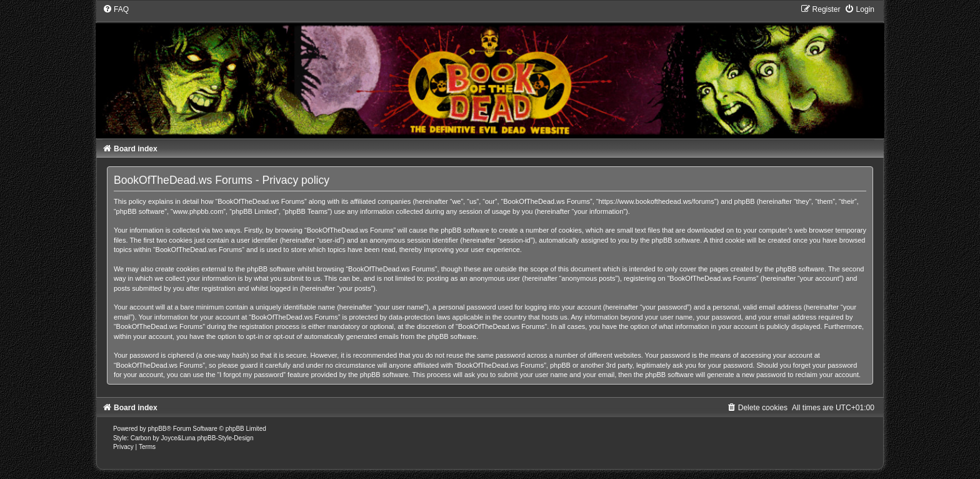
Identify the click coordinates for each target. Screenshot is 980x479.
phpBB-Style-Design (225, 438)
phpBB (157, 429)
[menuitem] (116, 9)
